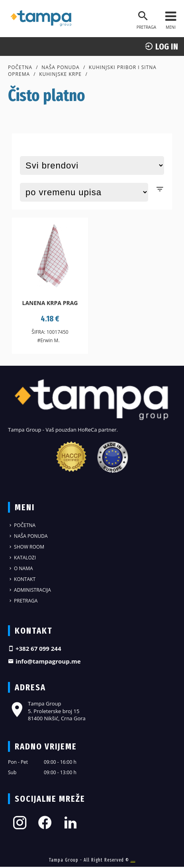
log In (161, 47)
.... (133, 860)
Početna (20, 67)
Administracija (29, 590)
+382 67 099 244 (35, 648)
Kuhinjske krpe (60, 74)
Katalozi (22, 558)
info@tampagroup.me (44, 661)
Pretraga (23, 601)
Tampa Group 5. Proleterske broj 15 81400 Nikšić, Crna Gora (47, 711)
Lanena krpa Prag (50, 303)
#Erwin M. (48, 340)
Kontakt (22, 579)
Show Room (26, 547)
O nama (21, 568)
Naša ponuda (61, 67)
